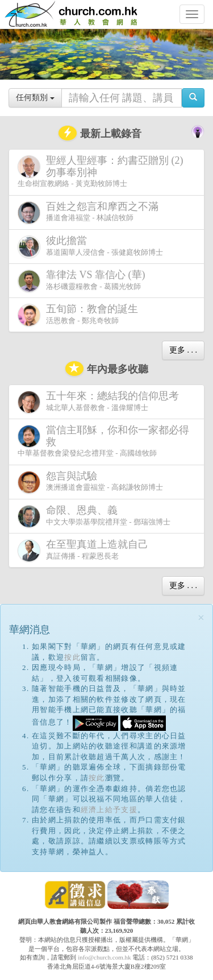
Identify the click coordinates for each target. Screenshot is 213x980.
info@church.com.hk (104, 957)
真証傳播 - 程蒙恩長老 (85, 550)
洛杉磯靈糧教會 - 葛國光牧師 (84, 281)
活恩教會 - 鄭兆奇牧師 (80, 315)
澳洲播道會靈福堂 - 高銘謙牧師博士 (90, 482)
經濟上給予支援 (109, 810)
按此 (72, 657)
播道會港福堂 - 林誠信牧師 (90, 212)
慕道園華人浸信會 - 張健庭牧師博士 (90, 247)
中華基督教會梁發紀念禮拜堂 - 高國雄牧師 (103, 441)
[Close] (201, 618)
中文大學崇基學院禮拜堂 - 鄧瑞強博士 (94, 516)
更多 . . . (183, 350)
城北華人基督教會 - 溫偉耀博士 (101, 402)
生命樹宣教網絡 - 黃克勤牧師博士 (101, 171)
